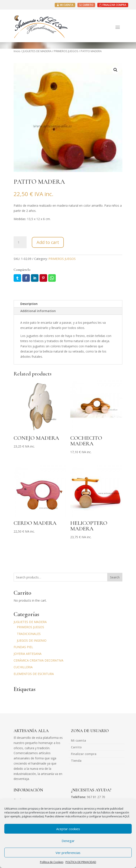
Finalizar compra (84, 754)
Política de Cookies (52, 862)
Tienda (76, 761)
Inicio (17, 51)
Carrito (76, 747)
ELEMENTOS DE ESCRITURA (34, 674)
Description (29, 304)
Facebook (26, 278)
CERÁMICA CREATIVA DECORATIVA (38, 660)
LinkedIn (35, 278)
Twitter (17, 278)
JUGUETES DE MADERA (37, 51)
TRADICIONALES (29, 634)
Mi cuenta (78, 741)
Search (115, 577)
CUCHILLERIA (23, 667)
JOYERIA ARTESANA (28, 654)
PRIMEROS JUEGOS (66, 51)
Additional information (38, 311)
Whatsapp (52, 278)
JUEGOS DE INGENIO (32, 640)
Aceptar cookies (68, 829)
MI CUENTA (67, 5)
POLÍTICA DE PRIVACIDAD (81, 862)
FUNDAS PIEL (23, 647)
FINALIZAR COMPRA (114, 5)
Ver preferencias (68, 853)
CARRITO (88, 5)
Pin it (43, 278)
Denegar (68, 841)
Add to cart (48, 242)
